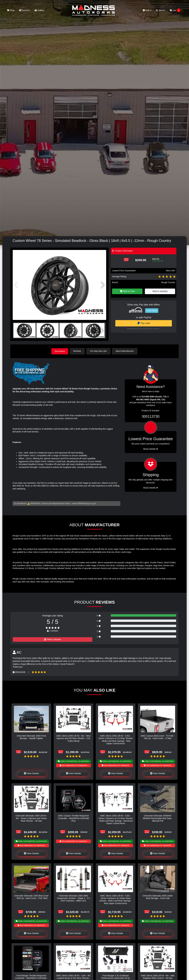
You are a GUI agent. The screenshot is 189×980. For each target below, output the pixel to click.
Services (25, 10)
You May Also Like (99, 351)
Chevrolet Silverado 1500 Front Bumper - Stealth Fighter (31, 737)
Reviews (78, 351)
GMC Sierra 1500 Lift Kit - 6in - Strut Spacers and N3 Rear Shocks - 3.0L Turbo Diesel (73, 738)
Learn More (152, 311)
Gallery (39, 10)
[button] (103, 285)
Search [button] (161, 10)
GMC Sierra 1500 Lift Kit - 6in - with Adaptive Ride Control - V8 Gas (158, 977)
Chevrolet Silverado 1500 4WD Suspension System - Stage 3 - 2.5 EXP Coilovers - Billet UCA (73, 898)
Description (60, 351)
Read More (151, 449)
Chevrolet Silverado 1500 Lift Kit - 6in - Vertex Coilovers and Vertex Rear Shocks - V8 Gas (31, 818)
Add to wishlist (160, 291)
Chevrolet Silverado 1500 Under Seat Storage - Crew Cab (158, 897)
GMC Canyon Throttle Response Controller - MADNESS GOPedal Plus (74, 818)
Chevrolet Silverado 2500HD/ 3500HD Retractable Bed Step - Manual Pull (158, 818)
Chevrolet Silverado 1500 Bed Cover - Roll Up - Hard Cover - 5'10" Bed (31, 897)
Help (147, 10)
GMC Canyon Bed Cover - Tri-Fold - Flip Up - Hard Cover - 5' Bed (158, 737)
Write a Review (53, 639)
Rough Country (168, 282)
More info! (171, 271)
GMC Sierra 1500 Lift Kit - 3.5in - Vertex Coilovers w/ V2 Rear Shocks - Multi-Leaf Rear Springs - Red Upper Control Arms (116, 739)
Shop (11, 10)
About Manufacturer (125, 351)
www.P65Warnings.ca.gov (84, 503)
